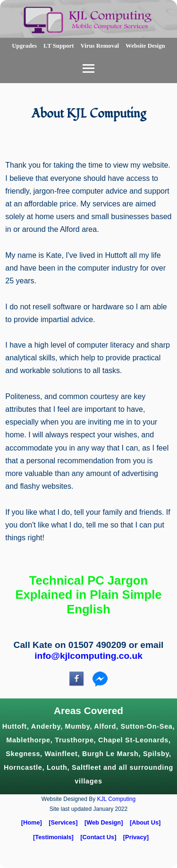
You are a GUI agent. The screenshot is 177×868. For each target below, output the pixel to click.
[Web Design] (104, 822)
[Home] (32, 822)
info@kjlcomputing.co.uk (88, 656)
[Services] (63, 822)
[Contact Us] (98, 837)
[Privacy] (136, 837)
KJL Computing (117, 799)
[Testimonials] (53, 837)
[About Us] (145, 822)
